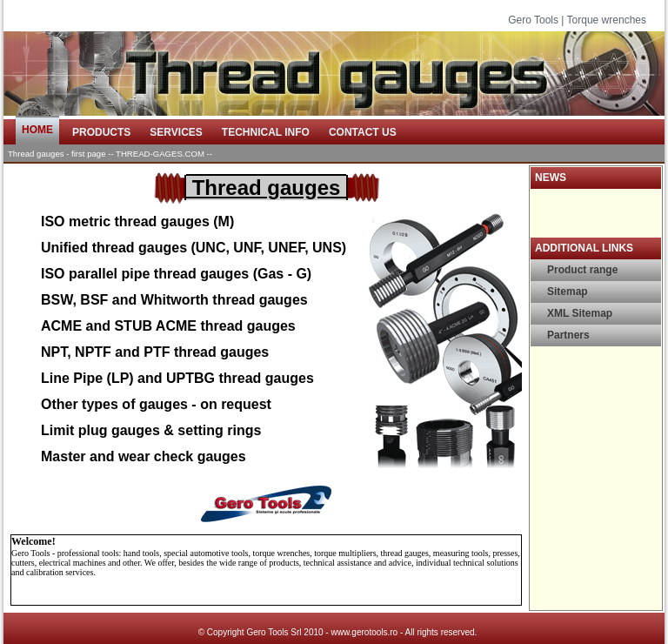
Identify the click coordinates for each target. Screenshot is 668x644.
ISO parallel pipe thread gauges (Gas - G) (176, 274)
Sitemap (568, 292)
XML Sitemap (580, 313)
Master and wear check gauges (144, 456)
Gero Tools (533, 20)
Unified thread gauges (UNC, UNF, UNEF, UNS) (194, 248)
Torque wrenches (607, 20)
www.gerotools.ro (364, 632)
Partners (568, 335)
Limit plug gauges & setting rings (151, 430)
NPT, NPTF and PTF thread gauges (155, 352)
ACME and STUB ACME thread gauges (168, 326)
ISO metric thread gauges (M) (137, 221)
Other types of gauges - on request (156, 404)
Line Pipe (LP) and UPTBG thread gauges (177, 378)
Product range (582, 270)
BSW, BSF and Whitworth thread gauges (174, 300)
